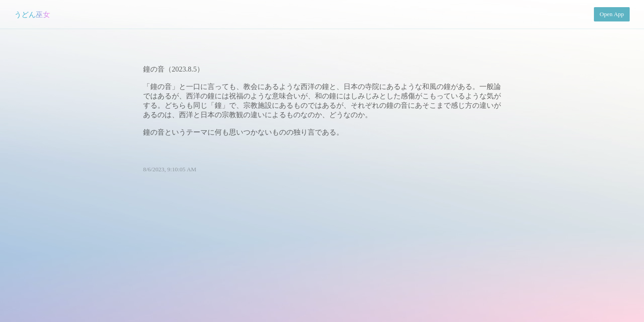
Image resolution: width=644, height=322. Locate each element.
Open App (612, 14)
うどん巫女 (32, 15)
